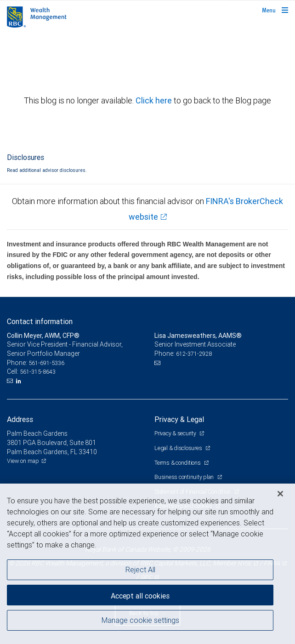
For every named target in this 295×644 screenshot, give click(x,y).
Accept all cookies (140, 596)
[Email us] (11, 381)
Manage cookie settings (140, 620)
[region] (147, 564)
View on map (23, 461)
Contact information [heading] (40, 321)
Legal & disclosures (179, 448)
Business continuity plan (185, 477)
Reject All (140, 570)
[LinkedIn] (20, 381)
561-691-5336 (46, 363)
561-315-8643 (38, 372)
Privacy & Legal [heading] (179, 419)
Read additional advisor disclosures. (47, 170)
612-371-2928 (194, 354)
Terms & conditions (178, 463)
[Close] (280, 494)
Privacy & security (176, 433)
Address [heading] (20, 419)
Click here (155, 100)
